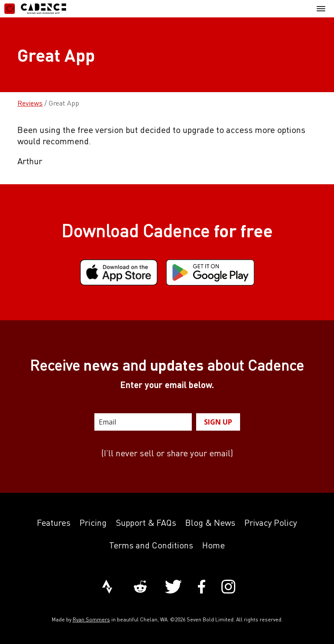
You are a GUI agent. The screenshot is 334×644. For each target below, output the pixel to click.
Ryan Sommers (91, 619)
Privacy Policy (271, 523)
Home (214, 545)
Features (54, 523)
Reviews (30, 103)
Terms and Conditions (151, 545)
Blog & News (210, 523)
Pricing (93, 523)
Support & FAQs (146, 523)
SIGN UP (218, 422)
